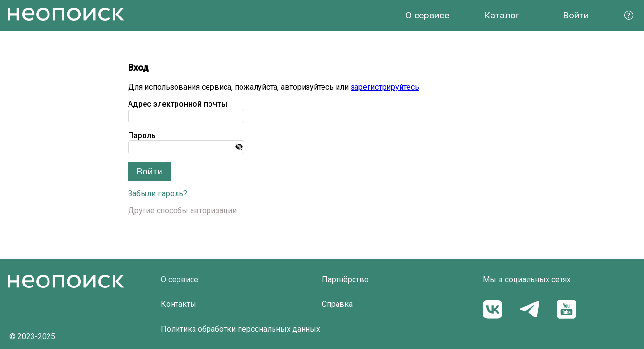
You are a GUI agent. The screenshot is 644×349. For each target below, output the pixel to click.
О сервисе (427, 15)
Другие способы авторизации (182, 211)
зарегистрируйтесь (385, 87)
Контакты (179, 304)
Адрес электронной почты (178, 104)
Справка (337, 304)
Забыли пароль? (158, 194)
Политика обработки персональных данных (241, 329)
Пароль (142, 135)
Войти (576, 15)
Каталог (502, 15)
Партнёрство (345, 279)
